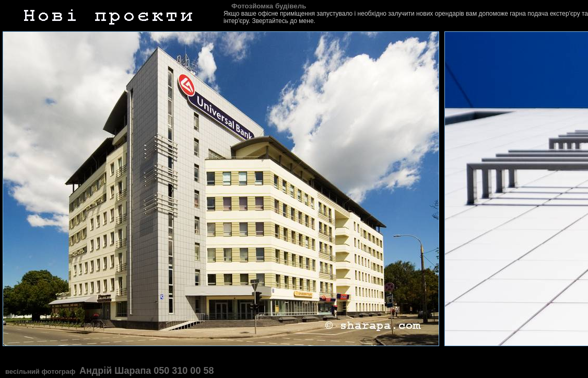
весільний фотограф (41, 371)
